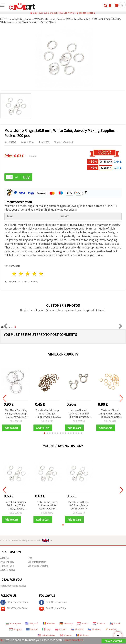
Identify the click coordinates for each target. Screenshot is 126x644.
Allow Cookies (114, 641)
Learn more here (75, 640)
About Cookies (8, 570)
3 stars (28, 274)
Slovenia (94, 630)
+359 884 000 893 (86, 13)
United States (46, 636)
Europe (32, 630)
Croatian (99, 624)
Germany (66, 624)
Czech (115, 624)
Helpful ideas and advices (13, 586)
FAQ (30, 558)
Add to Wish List (63, 142)
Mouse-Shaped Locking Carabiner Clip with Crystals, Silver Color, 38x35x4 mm (79, 414)
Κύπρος (111, 630)
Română (49, 624)
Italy (46, 630)
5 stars (41, 274)
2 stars (21, 274)
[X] (2, 640)
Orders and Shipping (38, 566)
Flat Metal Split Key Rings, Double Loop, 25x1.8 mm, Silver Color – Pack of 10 (16, 414)
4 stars (34, 274)
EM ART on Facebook (14, 603)
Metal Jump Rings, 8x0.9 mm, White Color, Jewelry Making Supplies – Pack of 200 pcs (16, 506)
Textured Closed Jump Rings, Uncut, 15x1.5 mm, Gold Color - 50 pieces (110, 414)
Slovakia (77, 630)
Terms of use (7, 566)
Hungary (16, 630)
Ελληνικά (32, 624)
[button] (45, 434)
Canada (66, 636)
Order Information (37, 562)
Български (13, 624)
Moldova (82, 636)
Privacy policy (7, 562)
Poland (61, 630)
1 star (14, 274)
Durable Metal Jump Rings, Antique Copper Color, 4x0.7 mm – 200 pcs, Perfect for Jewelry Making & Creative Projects (47, 414)
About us (5, 558)
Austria (83, 624)
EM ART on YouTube (14, 609)
